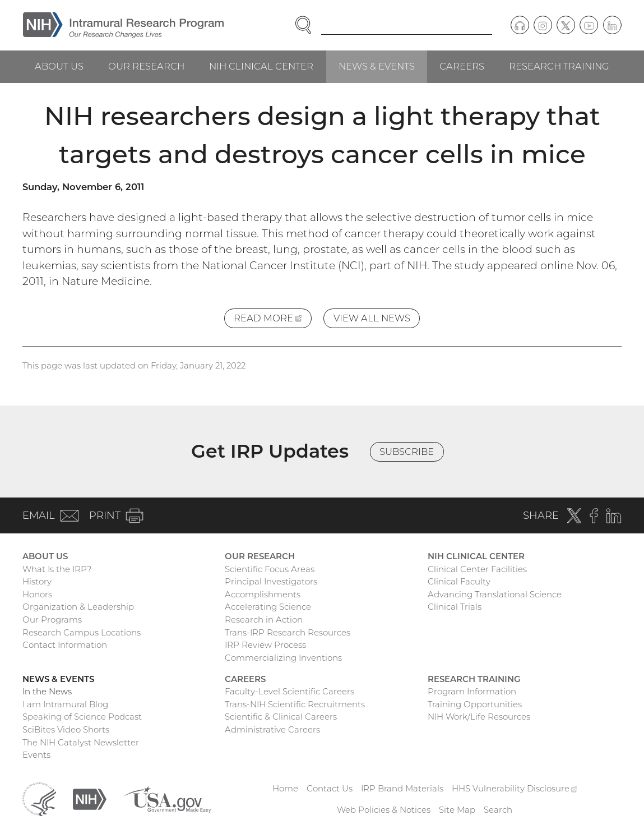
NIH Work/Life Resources (479, 717)
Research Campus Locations (82, 632)
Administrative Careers (272, 729)
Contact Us (330, 788)
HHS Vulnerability (515, 788)
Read (272, 320)
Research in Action (264, 620)
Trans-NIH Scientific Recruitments (295, 704)
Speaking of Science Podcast (82, 717)
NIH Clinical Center (261, 66)
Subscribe (407, 452)
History (37, 581)
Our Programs (52, 620)
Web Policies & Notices (384, 810)
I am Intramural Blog (65, 704)
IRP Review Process (265, 645)
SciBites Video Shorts (66, 729)
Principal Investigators (271, 581)
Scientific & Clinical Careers (281, 717)
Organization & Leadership (78, 607)
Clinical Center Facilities (477, 569)
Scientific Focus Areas (270, 569)
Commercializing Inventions (283, 658)
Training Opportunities (475, 704)
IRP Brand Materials (402, 788)
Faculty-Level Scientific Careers (289, 691)
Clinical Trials (455, 607)
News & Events (377, 66)
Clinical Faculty (459, 581)
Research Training (559, 66)
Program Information (472, 691)
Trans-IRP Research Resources (288, 632)
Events (36, 755)
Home (285, 788)
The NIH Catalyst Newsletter (81, 742)
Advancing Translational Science (495, 594)
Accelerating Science (268, 607)
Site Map (457, 810)
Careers (462, 66)
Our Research (146, 66)
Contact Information (65, 645)
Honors (37, 594)
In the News (47, 691)
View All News (372, 318)
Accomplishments (263, 594)
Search (498, 810)
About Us (59, 66)
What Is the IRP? (57, 569)
